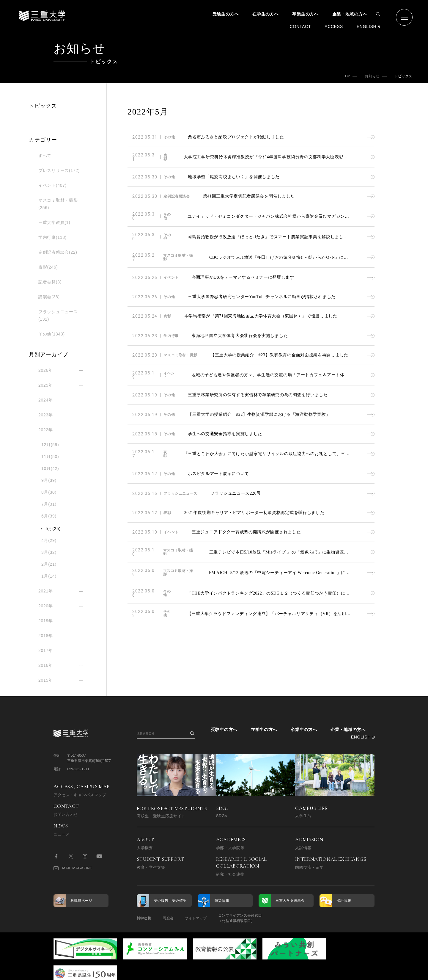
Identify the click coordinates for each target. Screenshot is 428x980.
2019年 (46, 621)
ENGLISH (366, 26)
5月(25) (53, 529)
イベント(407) (52, 185)
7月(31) (49, 504)
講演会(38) (49, 297)
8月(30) (49, 492)
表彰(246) (48, 267)
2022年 (46, 430)
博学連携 (144, 918)
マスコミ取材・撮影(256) (58, 204)
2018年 (46, 636)
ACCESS (334, 26)
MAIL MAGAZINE (73, 868)
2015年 (46, 680)
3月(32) (49, 552)
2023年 (46, 415)
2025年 (46, 385)
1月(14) (49, 576)
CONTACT (300, 26)
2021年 (46, 591)
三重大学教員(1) (54, 222)
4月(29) (49, 540)
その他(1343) (52, 334)
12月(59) (50, 445)
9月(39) (49, 480)
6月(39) (49, 516)
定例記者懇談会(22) (58, 252)
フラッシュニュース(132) (58, 315)
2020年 (46, 606)
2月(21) (49, 564)
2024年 (46, 400)
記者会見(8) (50, 282)
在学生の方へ (265, 14)
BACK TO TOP (356, 972)
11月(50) (50, 457)
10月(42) (50, 468)
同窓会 (169, 918)
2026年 (46, 370)
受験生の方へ (226, 14)
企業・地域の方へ (350, 14)
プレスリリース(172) (59, 170)
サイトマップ (197, 918)
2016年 (46, 665)
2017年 (46, 650)
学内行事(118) (52, 237)
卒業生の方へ (305, 14)
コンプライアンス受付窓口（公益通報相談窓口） (241, 918)
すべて (45, 156)
